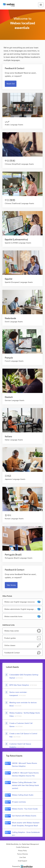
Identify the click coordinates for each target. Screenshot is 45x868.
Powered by (22, 866)
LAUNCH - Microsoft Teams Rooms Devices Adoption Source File (25, 774)
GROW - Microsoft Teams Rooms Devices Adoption (24, 765)
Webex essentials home (13, 616)
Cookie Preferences (22, 847)
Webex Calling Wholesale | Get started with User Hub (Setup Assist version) (25, 785)
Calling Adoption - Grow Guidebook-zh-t (26, 834)
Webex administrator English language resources (21, 609)
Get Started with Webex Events (24, 816)
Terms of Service (22, 854)
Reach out (11, 84)
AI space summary (19, 802)
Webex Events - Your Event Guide (25, 809)
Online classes (10, 645)
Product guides (10, 638)
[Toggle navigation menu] (41, 5)
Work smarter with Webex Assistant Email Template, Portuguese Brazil (26, 824)
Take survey (11, 585)
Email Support (22, 861)
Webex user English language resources (19, 602)
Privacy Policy (22, 851)
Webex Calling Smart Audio (23, 795)
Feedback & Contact (12, 653)
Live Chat (23, 857)
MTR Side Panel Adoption (19, 685)
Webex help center (12, 631)
